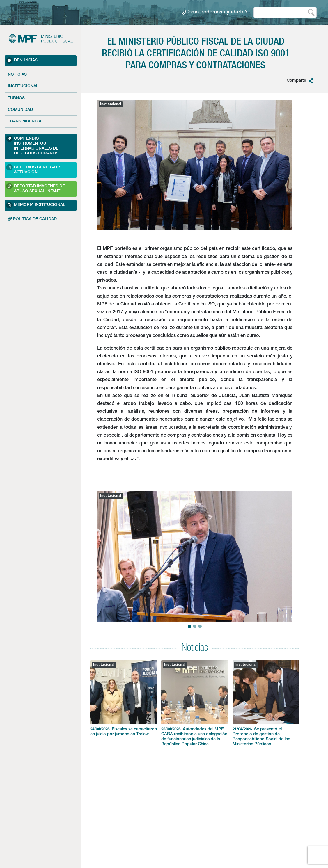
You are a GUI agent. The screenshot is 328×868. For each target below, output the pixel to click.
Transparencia (25, 122)
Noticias (17, 75)
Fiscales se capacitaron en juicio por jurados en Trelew (124, 698)
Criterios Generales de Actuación (37, 169)
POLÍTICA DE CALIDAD (32, 219)
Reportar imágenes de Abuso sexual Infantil (36, 188)
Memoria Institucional (36, 205)
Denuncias (22, 61)
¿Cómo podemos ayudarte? (215, 12)
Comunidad (20, 110)
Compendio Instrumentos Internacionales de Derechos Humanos (32, 146)
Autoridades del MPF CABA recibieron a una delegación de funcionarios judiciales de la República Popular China (195, 703)
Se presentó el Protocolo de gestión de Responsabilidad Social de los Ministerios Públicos (266, 703)
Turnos (16, 98)
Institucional (23, 86)
